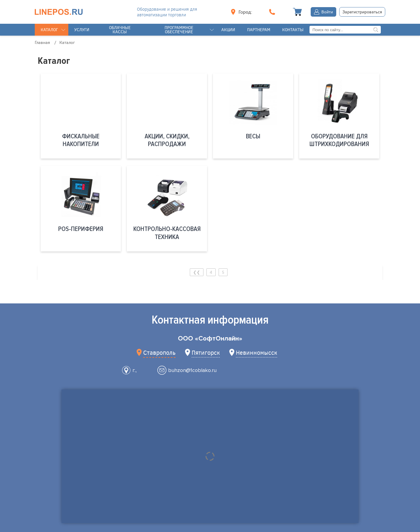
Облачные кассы (120, 30)
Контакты (293, 30)
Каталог (49, 30)
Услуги (82, 30)
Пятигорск (206, 352)
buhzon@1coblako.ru (192, 370)
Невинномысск (256, 352)
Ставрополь (159, 352)
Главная (42, 42)
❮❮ (197, 272)
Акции (228, 30)
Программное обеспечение (179, 30)
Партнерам (259, 30)
